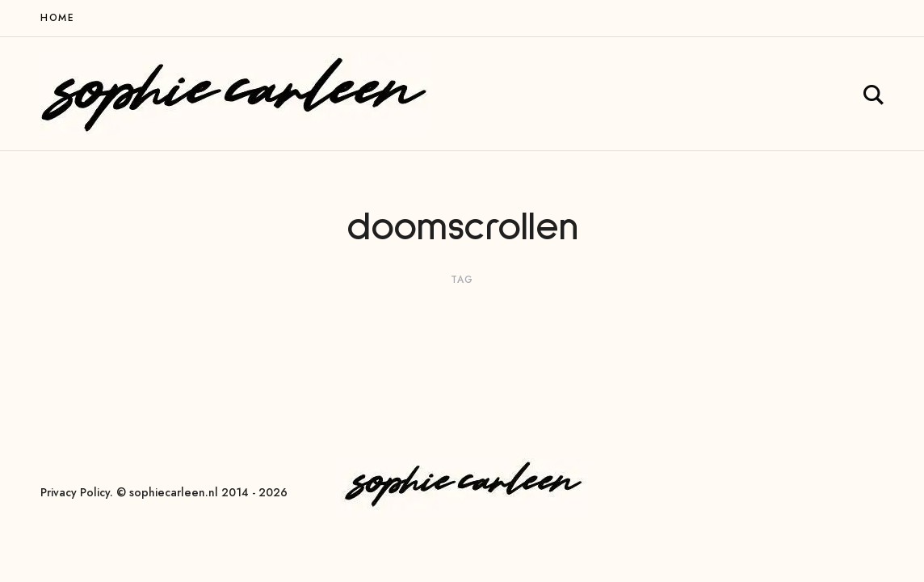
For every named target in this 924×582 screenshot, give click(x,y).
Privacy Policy (75, 492)
